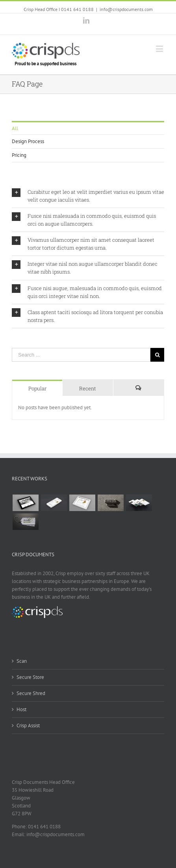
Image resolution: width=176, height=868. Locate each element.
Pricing (19, 155)
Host (21, 709)
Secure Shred (31, 693)
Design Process (28, 141)
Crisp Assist (28, 725)
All (15, 128)
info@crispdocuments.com (126, 9)
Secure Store (30, 677)
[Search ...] (81, 355)
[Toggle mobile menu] (160, 49)
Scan (22, 661)
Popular (37, 388)
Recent (88, 388)
